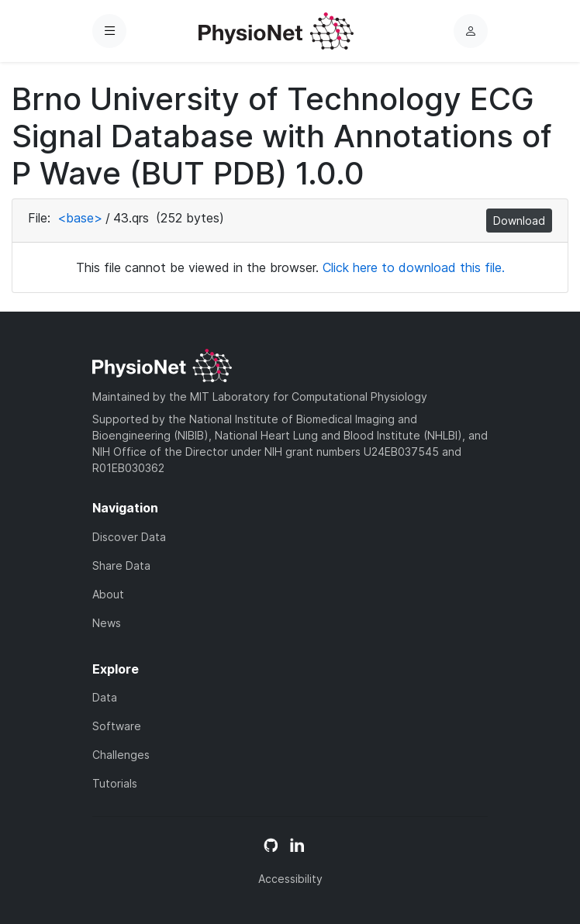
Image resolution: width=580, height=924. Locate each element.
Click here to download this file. (414, 267)
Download (519, 221)
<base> (80, 218)
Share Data (121, 565)
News (107, 623)
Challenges (121, 755)
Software (117, 726)
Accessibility (290, 879)
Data (105, 697)
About (108, 594)
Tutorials (115, 783)
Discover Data (129, 537)
